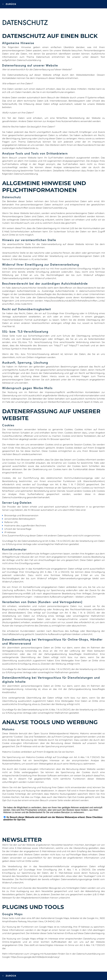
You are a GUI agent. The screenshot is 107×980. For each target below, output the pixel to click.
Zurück (9, 4)
